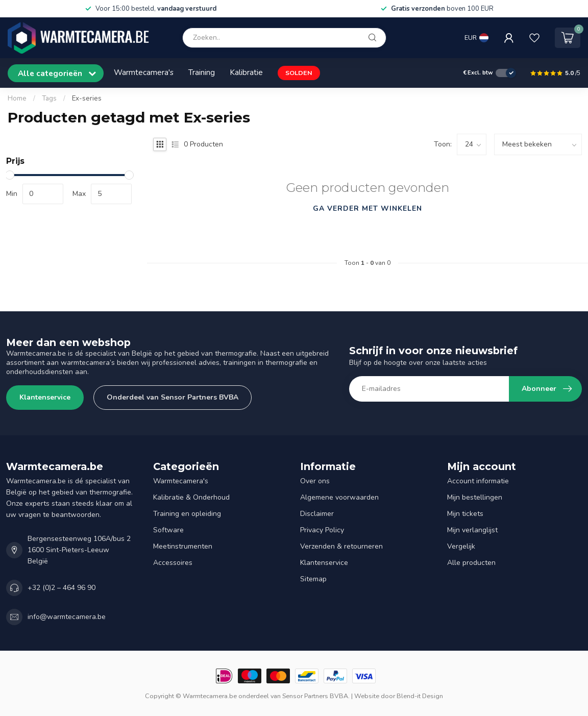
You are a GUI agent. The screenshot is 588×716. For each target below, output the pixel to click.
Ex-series (87, 98)
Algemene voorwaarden (339, 497)
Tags (49, 98)
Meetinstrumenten (183, 546)
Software (168, 530)
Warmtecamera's (144, 72)
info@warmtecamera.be (67, 617)
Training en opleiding (187, 514)
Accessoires (173, 563)
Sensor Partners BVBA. (316, 696)
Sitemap (313, 579)
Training (202, 72)
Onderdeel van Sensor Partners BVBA (173, 397)
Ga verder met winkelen (367, 208)
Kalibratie (246, 72)
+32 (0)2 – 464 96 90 (62, 588)
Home (17, 98)
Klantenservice (45, 397)
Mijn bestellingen (475, 497)
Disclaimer (317, 514)
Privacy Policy (322, 530)
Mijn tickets (465, 514)
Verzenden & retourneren (341, 546)
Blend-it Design (420, 696)
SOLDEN (299, 73)
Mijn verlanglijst (472, 530)
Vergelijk (461, 546)
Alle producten (471, 563)
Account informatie (478, 481)
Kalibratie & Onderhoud (191, 497)
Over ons (315, 481)
